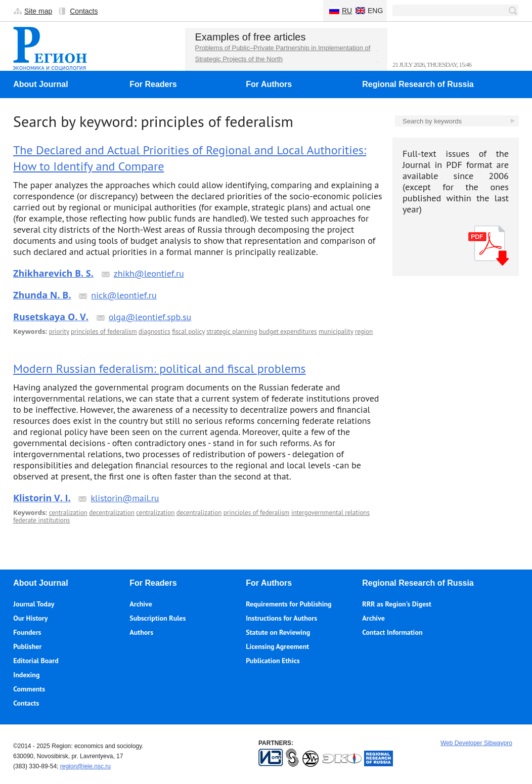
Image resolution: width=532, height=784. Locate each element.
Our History (30, 618)
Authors (141, 632)
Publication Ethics (273, 661)
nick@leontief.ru (124, 295)
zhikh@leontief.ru (149, 273)
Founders (27, 632)
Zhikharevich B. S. (53, 273)
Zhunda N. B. (42, 295)
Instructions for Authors (281, 618)
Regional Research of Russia (418, 84)
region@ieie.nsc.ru (85, 766)
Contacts (84, 11)
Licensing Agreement (277, 646)
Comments (29, 689)
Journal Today (34, 604)
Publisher (27, 646)
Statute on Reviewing (278, 632)
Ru (347, 11)
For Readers (153, 84)
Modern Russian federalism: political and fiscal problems (159, 368)
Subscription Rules (158, 618)
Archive (141, 604)
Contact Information (392, 632)
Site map (38, 11)
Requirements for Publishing (289, 604)
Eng (375, 11)
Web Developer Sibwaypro (476, 743)
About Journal (40, 84)
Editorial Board (36, 661)
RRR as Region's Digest (397, 604)
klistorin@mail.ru (125, 498)
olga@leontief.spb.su (150, 317)
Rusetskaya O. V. (51, 317)
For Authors (269, 84)
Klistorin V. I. (42, 498)
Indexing (26, 675)
